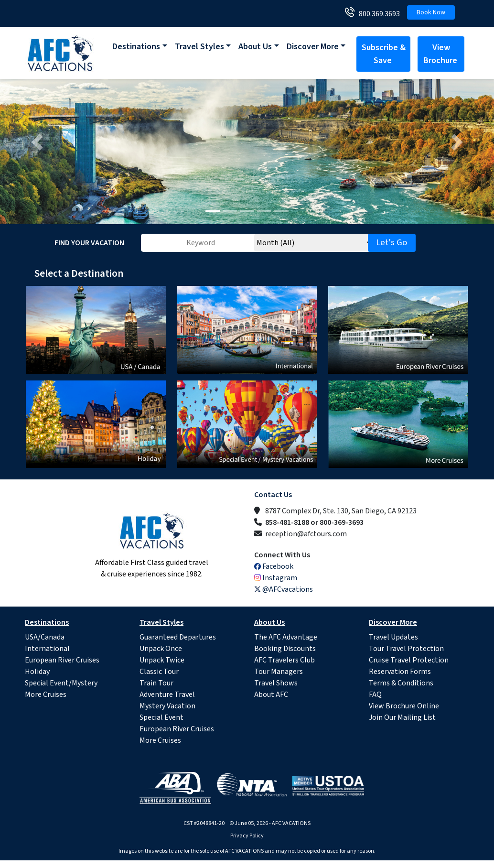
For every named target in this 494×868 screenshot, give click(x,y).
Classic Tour (159, 672)
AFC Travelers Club (285, 660)
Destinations (136, 47)
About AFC (271, 694)
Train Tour (156, 683)
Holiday (37, 672)
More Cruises (46, 694)
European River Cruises (62, 660)
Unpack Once (161, 649)
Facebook (274, 566)
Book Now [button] (431, 12)
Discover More (313, 47)
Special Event (161, 717)
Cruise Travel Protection (409, 660)
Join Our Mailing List (402, 717)
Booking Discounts (285, 649)
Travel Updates (393, 637)
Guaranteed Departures (178, 637)
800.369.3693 (377, 14)
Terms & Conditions (401, 683)
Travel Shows (276, 683)
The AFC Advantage (286, 637)
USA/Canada (45, 637)
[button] (37, 142)
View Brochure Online (404, 706)
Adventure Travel (167, 694)
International (47, 649)
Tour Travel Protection (406, 649)
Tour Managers (279, 672)
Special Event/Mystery (61, 683)
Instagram (276, 578)
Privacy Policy (247, 836)
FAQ (375, 694)
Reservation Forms (400, 672)
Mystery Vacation (167, 706)
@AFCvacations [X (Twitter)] (284, 589)
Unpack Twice (162, 660)
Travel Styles (199, 47)
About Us (255, 47)
